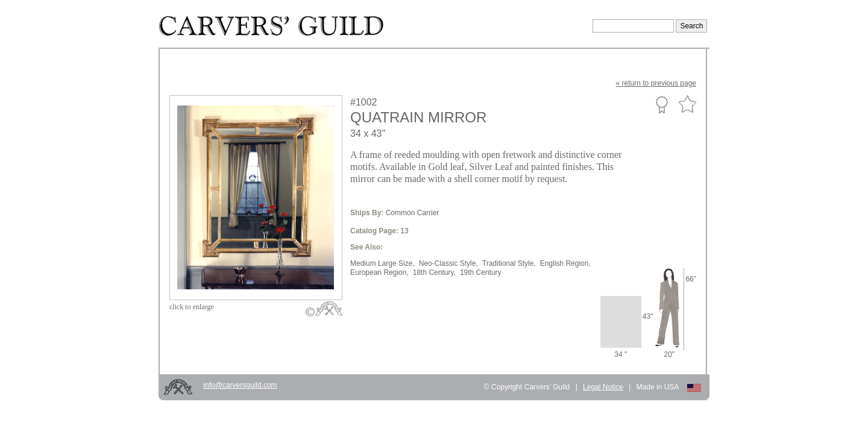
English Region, (565, 263)
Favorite (687, 105)
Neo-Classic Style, (448, 263)
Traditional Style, (509, 263)
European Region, (379, 272)
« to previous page (656, 83)
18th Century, (434, 272)
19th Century (481, 272)
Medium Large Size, (382, 263)
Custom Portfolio (662, 104)
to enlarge (192, 307)
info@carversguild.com (240, 385)
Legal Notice (603, 387)
